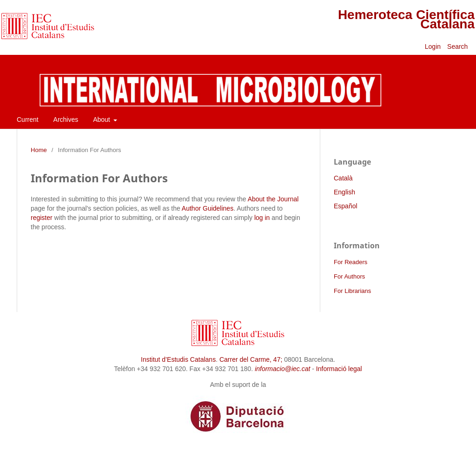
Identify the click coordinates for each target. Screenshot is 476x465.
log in (262, 218)
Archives (66, 120)
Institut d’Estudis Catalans (178, 359)
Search (458, 46)
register (42, 218)
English (344, 192)
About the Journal (273, 199)
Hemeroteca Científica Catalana (406, 19)
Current (28, 120)
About (102, 120)
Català (343, 178)
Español (346, 206)
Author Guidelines (208, 208)
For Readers (350, 262)
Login (433, 46)
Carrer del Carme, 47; (251, 359)
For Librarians (352, 291)
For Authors (349, 276)
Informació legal (339, 369)
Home (39, 150)
